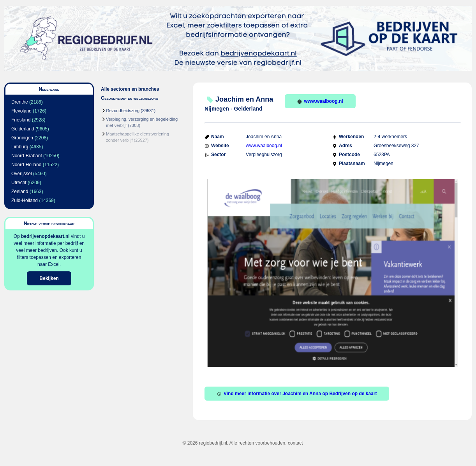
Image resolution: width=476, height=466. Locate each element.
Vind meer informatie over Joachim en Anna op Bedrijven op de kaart (297, 394)
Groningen (22, 138)
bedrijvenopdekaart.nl (45, 236)
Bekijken (49, 278)
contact (295, 443)
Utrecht (19, 183)
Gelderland (23, 129)
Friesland (21, 120)
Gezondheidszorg (123, 111)
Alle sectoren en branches (130, 89)
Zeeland (20, 192)
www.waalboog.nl (320, 101)
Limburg (20, 147)
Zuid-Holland (25, 200)
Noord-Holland (26, 165)
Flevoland (21, 111)
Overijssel (22, 174)
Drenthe (20, 102)
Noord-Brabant (27, 156)
